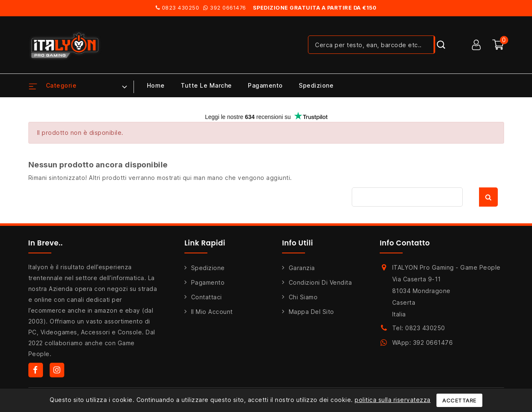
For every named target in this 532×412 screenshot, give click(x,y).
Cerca (488, 197)
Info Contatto (405, 243)
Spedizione (316, 85)
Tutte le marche (206, 85)
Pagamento (265, 85)
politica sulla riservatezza (393, 400)
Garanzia (302, 268)
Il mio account (212, 312)
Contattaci (207, 297)
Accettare (459, 400)
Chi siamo (303, 297)
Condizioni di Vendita (320, 282)
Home (156, 85)
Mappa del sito (311, 312)
